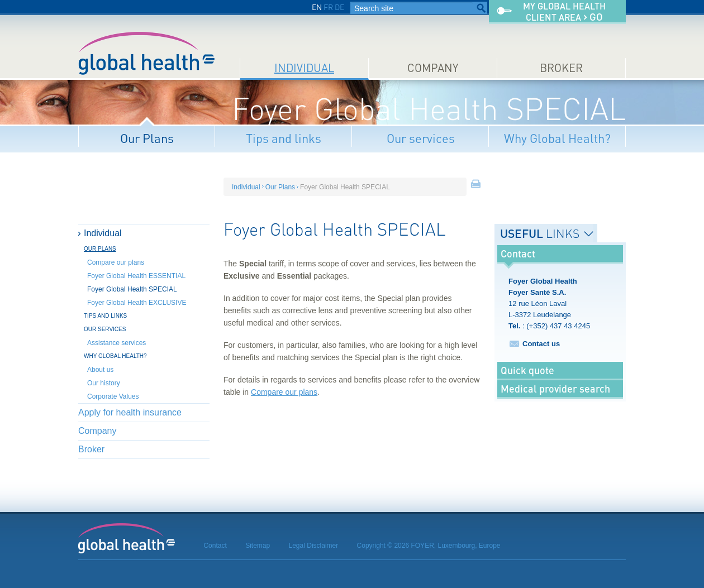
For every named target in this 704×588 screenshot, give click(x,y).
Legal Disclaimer (314, 546)
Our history (104, 383)
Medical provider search (555, 389)
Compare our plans (116, 262)
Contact (215, 546)
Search (481, 8)
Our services (421, 138)
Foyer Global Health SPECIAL (132, 289)
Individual (304, 68)
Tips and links (284, 138)
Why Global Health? (557, 138)
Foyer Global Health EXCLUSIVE (137, 303)
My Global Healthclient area (564, 12)
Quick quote (527, 370)
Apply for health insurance (130, 412)
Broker (561, 68)
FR (328, 7)
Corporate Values (113, 396)
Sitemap (258, 546)
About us (100, 370)
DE (339, 7)
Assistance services (116, 343)
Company (433, 68)
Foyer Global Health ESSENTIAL (136, 276)
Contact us (541, 344)
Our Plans (147, 138)
